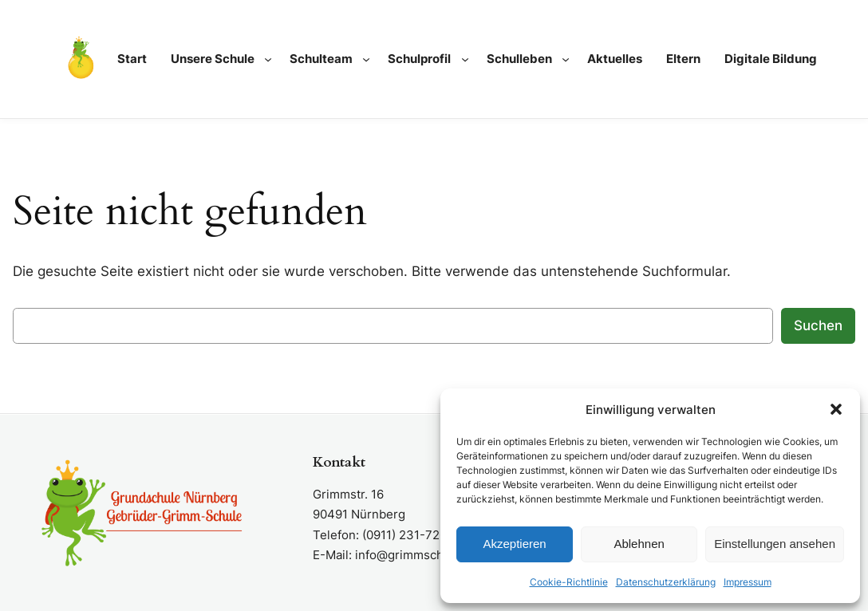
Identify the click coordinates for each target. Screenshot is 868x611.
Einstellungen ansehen (775, 544)
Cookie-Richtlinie (569, 582)
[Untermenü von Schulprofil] (465, 59)
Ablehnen (639, 544)
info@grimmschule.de (417, 555)
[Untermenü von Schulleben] (566, 59)
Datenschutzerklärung (666, 582)
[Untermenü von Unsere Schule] (268, 59)
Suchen (818, 325)
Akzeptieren (514, 544)
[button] (836, 409)
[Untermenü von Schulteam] (366, 59)
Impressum (748, 582)
